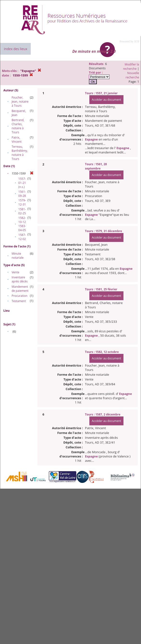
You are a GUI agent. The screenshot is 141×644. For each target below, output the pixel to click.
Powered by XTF (130, 41)
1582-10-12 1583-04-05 (22, 224)
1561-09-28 (22, 194)
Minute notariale (18, 256)
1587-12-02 (22, 237)
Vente (15, 272)
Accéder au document (106, 100)
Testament (19, 301)
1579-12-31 (22, 202)
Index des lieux (15, 49)
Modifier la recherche (131, 67)
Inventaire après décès (20, 279)
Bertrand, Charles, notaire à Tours (18, 126)
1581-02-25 (22, 211)
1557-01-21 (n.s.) (22, 183)
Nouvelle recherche (132, 75)
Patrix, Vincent (17, 140)
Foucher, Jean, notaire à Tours (20, 102)
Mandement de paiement (20, 289)
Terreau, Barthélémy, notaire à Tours (20, 153)
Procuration (19, 296)
